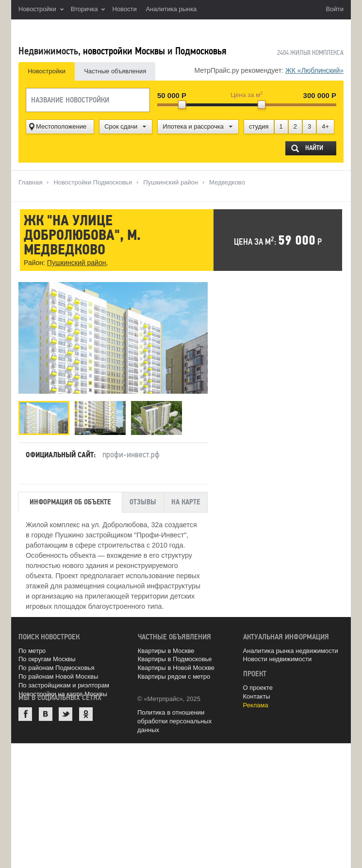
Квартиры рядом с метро (174, 675)
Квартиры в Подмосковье (175, 658)
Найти (314, 148)
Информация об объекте (70, 501)
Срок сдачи (121, 126)
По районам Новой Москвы (58, 675)
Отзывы (143, 501)
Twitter (66, 712)
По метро (32, 649)
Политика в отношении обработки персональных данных (174, 720)
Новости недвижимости (278, 658)
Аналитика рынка (171, 9)
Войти (335, 9)
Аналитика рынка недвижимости (291, 649)
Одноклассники (86, 712)
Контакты (257, 694)
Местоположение (61, 126)
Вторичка (88, 10)
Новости (124, 9)
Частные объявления (115, 71)
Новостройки (41, 10)
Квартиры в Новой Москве (176, 666)
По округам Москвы (47, 658)
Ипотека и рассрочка (193, 126)
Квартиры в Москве (166, 649)
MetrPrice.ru (70, 30)
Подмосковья (201, 51)
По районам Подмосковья (56, 666)
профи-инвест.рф (131, 452)
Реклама (256, 703)
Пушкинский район (76, 264)
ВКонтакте (46, 712)
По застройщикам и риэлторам (64, 684)
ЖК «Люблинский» (314, 70)
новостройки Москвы (124, 51)
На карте (186, 501)
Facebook (25, 712)
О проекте (258, 686)
